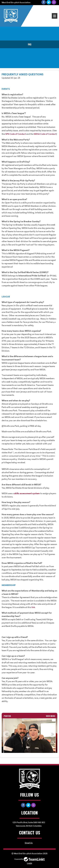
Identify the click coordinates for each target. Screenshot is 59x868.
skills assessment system (27, 493)
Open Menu (55, 16)
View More (51, 716)
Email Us (29, 843)
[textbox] (29, 391)
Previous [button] (7, 734)
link (33, 607)
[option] (29, 736)
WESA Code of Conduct (45, 134)
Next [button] (52, 734)
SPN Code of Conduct (15, 134)
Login (29, 863)
